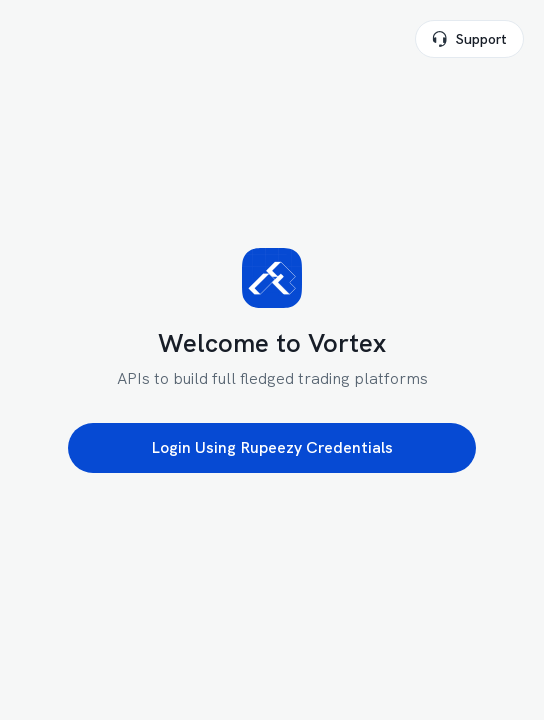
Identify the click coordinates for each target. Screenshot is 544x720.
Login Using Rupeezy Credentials (272, 447)
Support (469, 39)
